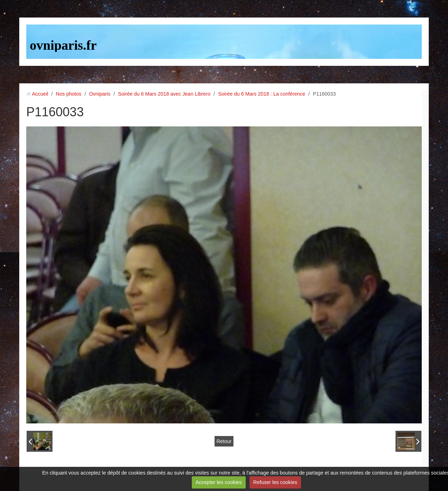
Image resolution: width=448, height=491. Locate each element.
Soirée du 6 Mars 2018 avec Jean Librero (164, 94)
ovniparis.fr (63, 45)
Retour (224, 441)
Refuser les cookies (275, 482)
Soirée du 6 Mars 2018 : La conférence (262, 94)
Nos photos (69, 94)
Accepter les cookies (219, 482)
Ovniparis (100, 94)
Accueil (40, 94)
